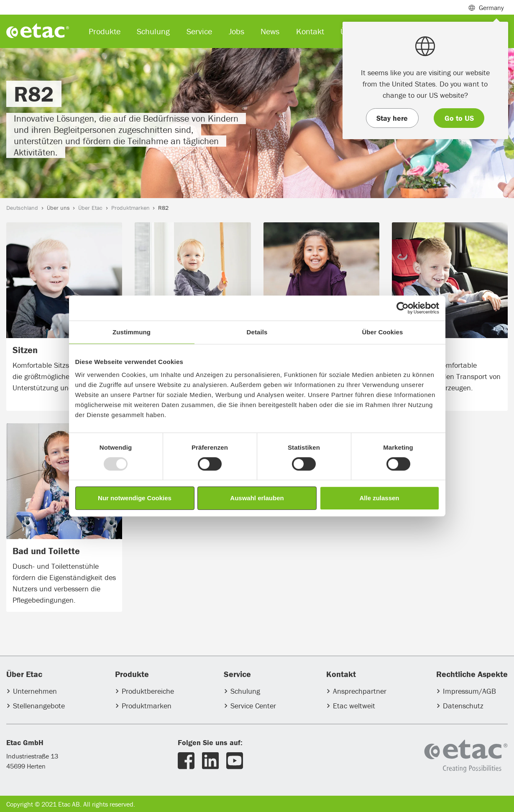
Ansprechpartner (360, 691)
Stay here (392, 118)
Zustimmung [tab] (132, 332)
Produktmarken (130, 208)
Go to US (459, 118)
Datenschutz (463, 706)
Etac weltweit (354, 706)
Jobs (237, 31)
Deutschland (22, 208)
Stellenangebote (39, 706)
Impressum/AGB (469, 691)
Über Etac (90, 208)
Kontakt (310, 31)
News (270, 31)
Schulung (245, 691)
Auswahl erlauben (257, 498)
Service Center (253, 706)
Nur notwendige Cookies (135, 498)
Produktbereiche (148, 691)
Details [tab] (257, 332)
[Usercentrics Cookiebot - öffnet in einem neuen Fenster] (403, 308)
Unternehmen (35, 691)
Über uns (58, 208)
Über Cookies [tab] (383, 332)
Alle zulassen (379, 498)
